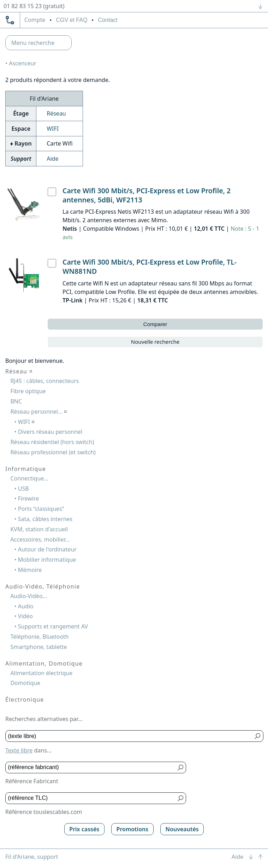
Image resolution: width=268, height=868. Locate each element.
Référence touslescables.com (44, 812)
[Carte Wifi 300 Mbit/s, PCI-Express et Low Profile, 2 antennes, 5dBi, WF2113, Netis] (52, 192)
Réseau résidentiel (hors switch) (52, 442)
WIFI (53, 129)
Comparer (155, 324)
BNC (16, 401)
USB (23, 489)
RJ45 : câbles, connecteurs (44, 381)
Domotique (25, 683)
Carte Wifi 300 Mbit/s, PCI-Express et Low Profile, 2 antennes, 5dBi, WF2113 (147, 195)
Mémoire (30, 570)
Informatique (26, 469)
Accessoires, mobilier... (40, 539)
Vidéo (25, 616)
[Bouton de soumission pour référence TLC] (181, 798)
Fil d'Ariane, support (32, 857)
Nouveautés (182, 829)
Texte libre (19, 750)
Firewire (28, 498)
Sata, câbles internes (45, 519)
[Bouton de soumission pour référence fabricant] (181, 767)
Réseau (56, 113)
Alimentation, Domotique (44, 663)
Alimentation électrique (41, 673)
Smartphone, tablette (38, 647)
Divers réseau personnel (50, 432)
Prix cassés (84, 829)
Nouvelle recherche (155, 342)
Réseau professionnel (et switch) (53, 452)
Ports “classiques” (41, 509)
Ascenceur (23, 63)
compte (35, 20)
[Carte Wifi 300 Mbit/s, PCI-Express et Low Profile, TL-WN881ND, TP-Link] (52, 263)
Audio (26, 606)
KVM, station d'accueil (39, 529)
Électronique (25, 699)
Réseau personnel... (39, 412)
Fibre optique (28, 391)
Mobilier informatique (47, 560)
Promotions (133, 829)
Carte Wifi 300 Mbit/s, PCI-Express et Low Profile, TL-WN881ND (150, 267)
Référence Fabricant (32, 781)
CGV (72, 20)
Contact (108, 20)
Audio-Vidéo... (29, 596)
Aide (52, 159)
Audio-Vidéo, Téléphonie (43, 586)
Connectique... (29, 478)
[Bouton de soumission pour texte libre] (258, 736)
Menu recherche (33, 43)
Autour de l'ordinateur (47, 549)
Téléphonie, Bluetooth (39, 637)
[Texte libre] (129, 736)
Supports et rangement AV (53, 626)
